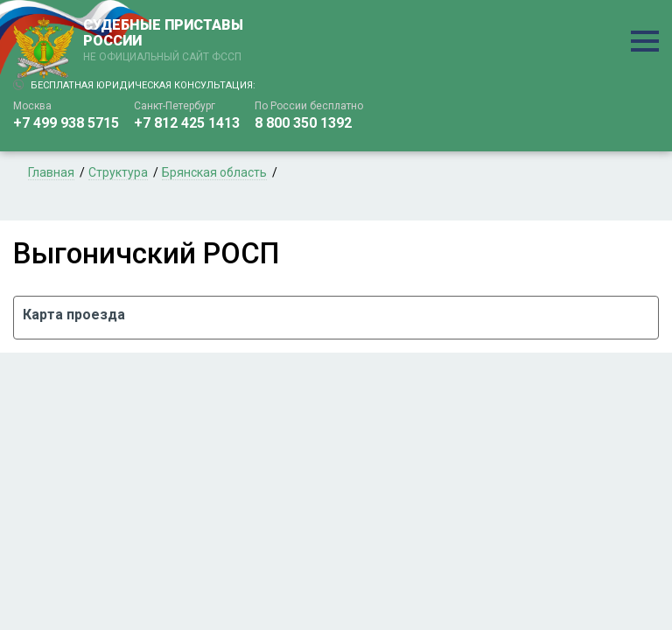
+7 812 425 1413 (187, 123)
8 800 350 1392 (303, 123)
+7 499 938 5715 (66, 123)
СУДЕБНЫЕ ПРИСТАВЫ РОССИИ (166, 41)
